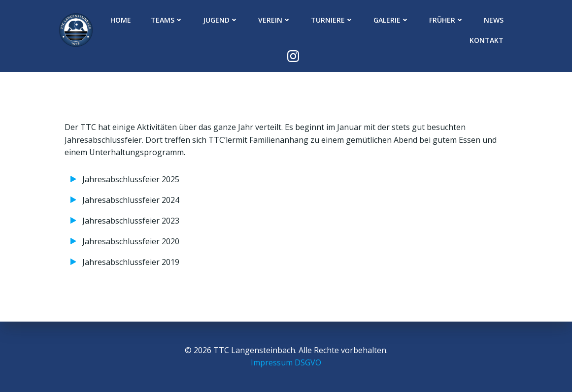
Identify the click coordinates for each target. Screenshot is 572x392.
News (494, 20)
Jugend (221, 20)
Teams (167, 20)
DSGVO (308, 362)
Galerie (391, 20)
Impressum (272, 362)
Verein (275, 20)
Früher (447, 20)
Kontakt (487, 40)
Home (121, 20)
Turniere (332, 20)
